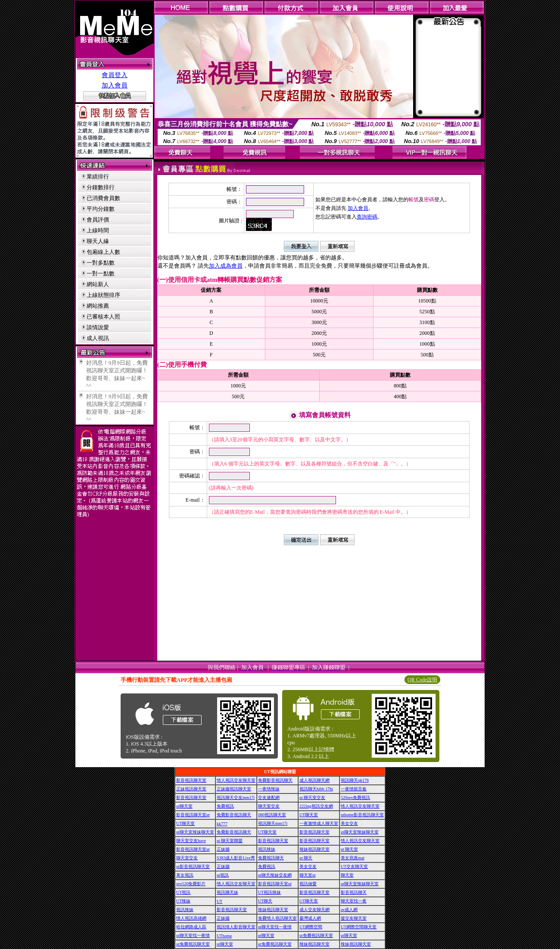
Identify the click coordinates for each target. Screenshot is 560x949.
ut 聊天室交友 (312, 798)
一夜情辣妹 (269, 789)
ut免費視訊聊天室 (316, 935)
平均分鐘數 (101, 209)
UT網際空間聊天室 (359, 927)
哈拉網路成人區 (191, 927)
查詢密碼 (367, 217)
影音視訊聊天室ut (193, 815)
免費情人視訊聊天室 (277, 918)
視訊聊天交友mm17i (236, 798)
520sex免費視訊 (355, 798)
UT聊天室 (309, 815)
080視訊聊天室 (272, 815)
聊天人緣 (98, 241)
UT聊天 (265, 901)
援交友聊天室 (354, 918)
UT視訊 (183, 892)
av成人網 (349, 910)
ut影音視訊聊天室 (193, 866)
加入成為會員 (226, 266)
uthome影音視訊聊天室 (362, 815)
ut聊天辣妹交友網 (275, 875)
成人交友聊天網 (314, 910)
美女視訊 (185, 875)
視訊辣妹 (267, 849)
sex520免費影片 (191, 884)
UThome (224, 936)
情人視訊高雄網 (191, 918)
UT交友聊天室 (354, 866)
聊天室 (347, 875)
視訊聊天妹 (227, 892)
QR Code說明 (422, 680)
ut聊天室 (184, 806)
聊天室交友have (191, 841)
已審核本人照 (103, 317)
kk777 (222, 824)
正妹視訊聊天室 (191, 789)
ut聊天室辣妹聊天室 (195, 832)
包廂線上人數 (103, 252)
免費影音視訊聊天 (275, 780)
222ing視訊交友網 (316, 806)
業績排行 (98, 176)
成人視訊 (98, 338)
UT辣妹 (183, 901)
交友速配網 (269, 798)
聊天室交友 (269, 806)
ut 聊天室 (349, 849)
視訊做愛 (308, 884)
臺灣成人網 (310, 918)
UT (219, 901)
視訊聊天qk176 (355, 780)
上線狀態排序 (103, 295)
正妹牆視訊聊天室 (234, 789)
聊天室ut (308, 875)
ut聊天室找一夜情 (275, 927)
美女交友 (349, 823)
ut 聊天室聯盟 (230, 841)
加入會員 (115, 85)
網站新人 (98, 284)
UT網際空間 (311, 927)
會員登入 (115, 75)
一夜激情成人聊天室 (319, 823)
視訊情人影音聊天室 (236, 927)
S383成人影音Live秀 (236, 858)
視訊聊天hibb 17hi (316, 789)
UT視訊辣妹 (269, 892)
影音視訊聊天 (354, 892)
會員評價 (98, 220)
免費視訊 (225, 806)
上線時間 (98, 230)
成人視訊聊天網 (314, 780)
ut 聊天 (306, 858)
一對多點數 (101, 263)
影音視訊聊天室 (191, 780)
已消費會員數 (103, 198)
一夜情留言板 (354, 789)
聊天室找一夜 (354, 901)
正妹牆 (223, 849)
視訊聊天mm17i (273, 823)
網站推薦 (98, 306)
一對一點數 (101, 273)
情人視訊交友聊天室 (236, 780)
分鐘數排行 (101, 187)
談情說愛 (98, 327)
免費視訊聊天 (271, 858)
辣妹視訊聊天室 (314, 849)
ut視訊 (223, 875)
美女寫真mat (353, 858)
